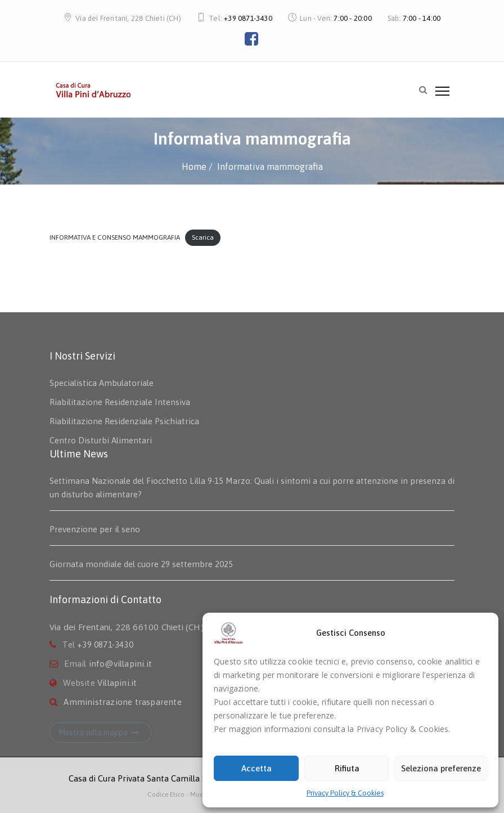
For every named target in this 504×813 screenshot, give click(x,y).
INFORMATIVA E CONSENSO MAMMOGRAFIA (115, 237)
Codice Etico (167, 794)
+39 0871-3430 (248, 18)
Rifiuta (347, 768)
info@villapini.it (120, 664)
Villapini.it (117, 683)
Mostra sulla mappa (100, 733)
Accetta (256, 768)
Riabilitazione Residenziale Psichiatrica (124, 421)
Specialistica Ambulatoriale (102, 383)
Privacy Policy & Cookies (345, 793)
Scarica (203, 237)
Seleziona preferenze (441, 768)
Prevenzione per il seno (95, 529)
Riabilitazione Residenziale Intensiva (120, 402)
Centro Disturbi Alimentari (101, 440)
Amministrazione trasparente (122, 702)
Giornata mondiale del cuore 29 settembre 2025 (141, 564)
